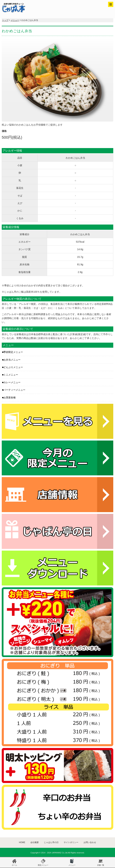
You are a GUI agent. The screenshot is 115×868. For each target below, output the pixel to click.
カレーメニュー (12, 382)
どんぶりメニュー (13, 367)
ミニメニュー (11, 375)
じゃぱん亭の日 (51, 842)
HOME (22, 842)
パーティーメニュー (14, 390)
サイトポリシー (71, 842)
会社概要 (35, 842)
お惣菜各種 (10, 398)
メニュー (15, 20)
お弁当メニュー (12, 360)
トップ (5, 20)
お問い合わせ (90, 842)
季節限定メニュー (13, 352)
